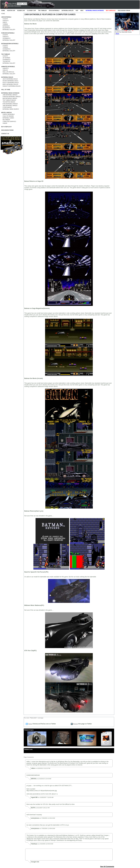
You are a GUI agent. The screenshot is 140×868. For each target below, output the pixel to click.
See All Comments (107, 867)
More (117, 34)
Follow (30, 724)
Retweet (76, 724)
